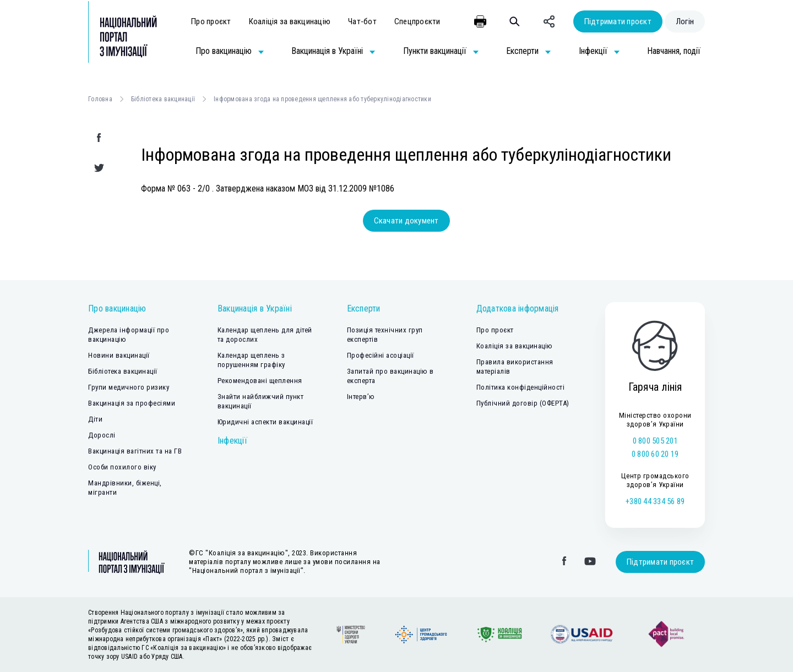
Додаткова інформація (518, 308)
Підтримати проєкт (618, 21)
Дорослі (102, 435)
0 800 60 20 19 (655, 454)
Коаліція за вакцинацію (290, 21)
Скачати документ (406, 221)
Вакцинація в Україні (255, 308)
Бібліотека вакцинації (163, 99)
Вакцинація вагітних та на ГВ (135, 451)
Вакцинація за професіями (132, 403)
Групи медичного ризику (129, 387)
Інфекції (232, 441)
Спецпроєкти (417, 21)
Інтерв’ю (361, 397)
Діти (95, 419)
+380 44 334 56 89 (655, 501)
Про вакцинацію (117, 308)
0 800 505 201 (655, 441)
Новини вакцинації (119, 355)
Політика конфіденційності (521, 387)
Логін (685, 21)
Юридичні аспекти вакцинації (265, 422)
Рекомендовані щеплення (260, 381)
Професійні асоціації (381, 355)
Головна (100, 99)
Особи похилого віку (122, 467)
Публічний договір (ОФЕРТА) (523, 403)
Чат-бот (362, 21)
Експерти (364, 308)
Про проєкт (211, 21)
